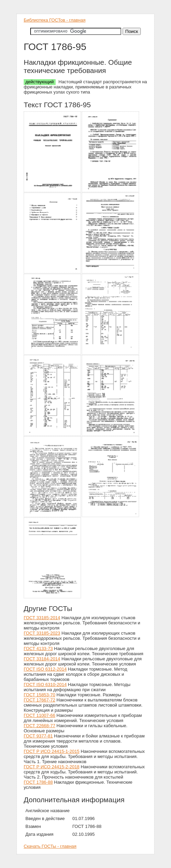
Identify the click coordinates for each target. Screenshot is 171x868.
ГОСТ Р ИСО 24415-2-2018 (52, 767)
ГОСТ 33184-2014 (42, 659)
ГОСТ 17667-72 (39, 700)
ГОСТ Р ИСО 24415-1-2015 (52, 751)
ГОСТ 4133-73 (38, 649)
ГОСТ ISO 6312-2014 (45, 669)
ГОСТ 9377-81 (38, 736)
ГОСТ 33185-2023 (42, 633)
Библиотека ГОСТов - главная (55, 20)
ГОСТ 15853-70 (39, 695)
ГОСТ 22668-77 (39, 726)
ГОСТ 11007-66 (39, 715)
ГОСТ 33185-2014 (42, 618)
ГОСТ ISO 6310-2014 (45, 684)
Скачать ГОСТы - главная (50, 846)
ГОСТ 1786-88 (38, 782)
